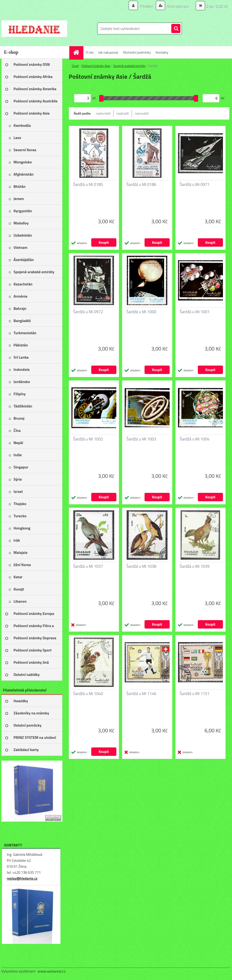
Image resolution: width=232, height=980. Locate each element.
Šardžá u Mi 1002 (88, 439)
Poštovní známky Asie (96, 66)
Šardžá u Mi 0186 (141, 184)
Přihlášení (146, 6)
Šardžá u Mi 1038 (141, 566)
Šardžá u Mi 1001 (195, 312)
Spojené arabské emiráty (129, 66)
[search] (176, 29)
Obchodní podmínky (137, 52)
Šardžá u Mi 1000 (141, 312)
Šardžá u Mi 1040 (88, 694)
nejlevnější (103, 113)
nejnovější (142, 113)
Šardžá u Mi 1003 (141, 439)
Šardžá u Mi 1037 (88, 566)
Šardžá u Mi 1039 (195, 566)
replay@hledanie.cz (22, 878)
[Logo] (34, 28)
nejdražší (123, 113)
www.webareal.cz (51, 971)
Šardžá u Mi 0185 (88, 184)
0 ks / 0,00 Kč (217, 6)
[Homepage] (78, 52)
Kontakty (162, 52)
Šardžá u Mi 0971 (195, 184)
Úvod (75, 66)
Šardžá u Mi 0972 (88, 312)
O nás (90, 52)
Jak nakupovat (108, 52)
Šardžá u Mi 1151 (195, 694)
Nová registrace (177, 6)
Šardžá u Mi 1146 (141, 694)
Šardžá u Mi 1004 (195, 439)
